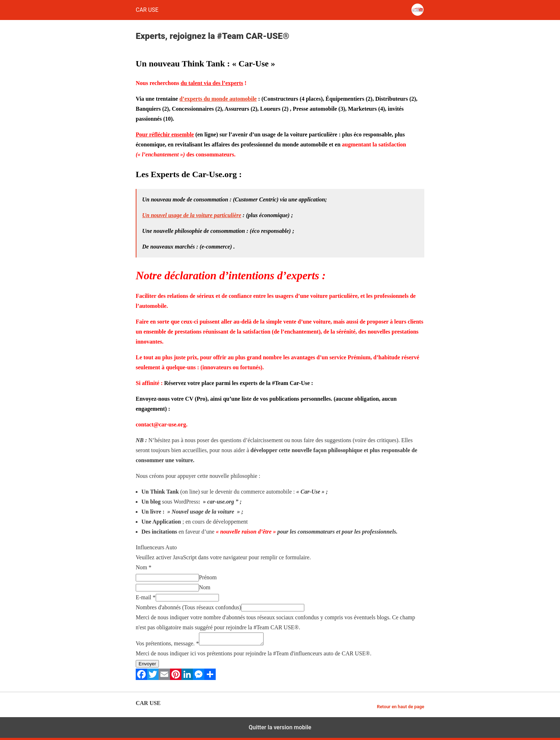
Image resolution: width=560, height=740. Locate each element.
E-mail (146, 597)
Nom (144, 567)
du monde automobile (229, 99)
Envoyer (147, 666)
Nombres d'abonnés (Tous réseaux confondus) (188, 607)
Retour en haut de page (401, 709)
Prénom (208, 577)
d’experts (191, 99)
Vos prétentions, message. (167, 646)
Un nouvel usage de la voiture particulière (192, 215)
